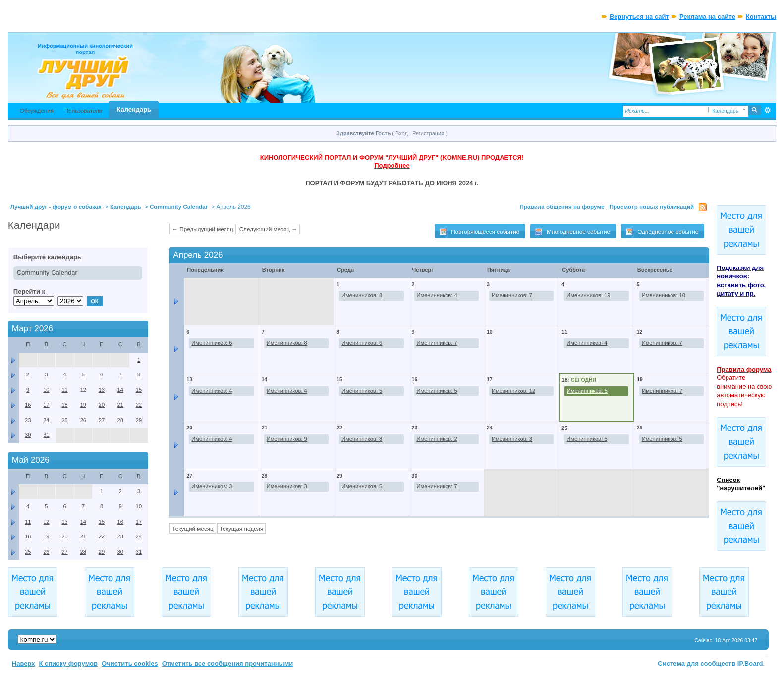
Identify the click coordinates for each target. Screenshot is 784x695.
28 (265, 476)
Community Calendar (179, 206)
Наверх (24, 664)
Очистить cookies (130, 664)
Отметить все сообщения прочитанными (228, 664)
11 (564, 332)
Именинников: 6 (212, 343)
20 (189, 428)
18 (565, 380)
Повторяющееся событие (479, 232)
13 (189, 379)
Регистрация (428, 133)
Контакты (761, 17)
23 (415, 428)
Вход (402, 133)
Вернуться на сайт (639, 17)
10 (46, 390)
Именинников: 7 (512, 295)
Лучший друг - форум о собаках (56, 206)
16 (415, 379)
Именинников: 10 (664, 295)
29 (339, 476)
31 (46, 435)
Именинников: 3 (512, 439)
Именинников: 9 (287, 439)
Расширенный (767, 110)
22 (339, 428)
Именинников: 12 (513, 391)
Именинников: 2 (437, 439)
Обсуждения (37, 111)
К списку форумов (68, 664)
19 (640, 379)
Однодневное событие (662, 232)
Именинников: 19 (588, 295)
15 (339, 379)
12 (640, 332)
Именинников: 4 (437, 295)
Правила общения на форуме (562, 206)
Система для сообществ (697, 664)
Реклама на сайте (707, 17)
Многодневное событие (572, 232)
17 (490, 379)
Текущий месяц (193, 528)
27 (189, 476)
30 (415, 476)
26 (640, 428)
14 (265, 379)
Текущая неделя (242, 528)
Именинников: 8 (362, 295)
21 (265, 428)
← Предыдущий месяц (202, 229)
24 (490, 428)
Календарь (134, 110)
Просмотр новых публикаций (652, 206)
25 (564, 428)
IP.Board (750, 664)
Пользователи (84, 111)
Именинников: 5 (362, 391)
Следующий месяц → (268, 229)
